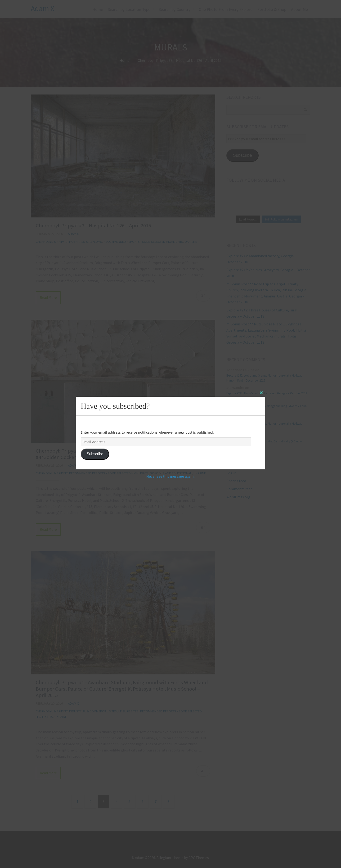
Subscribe (95, 454)
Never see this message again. (170, 476)
